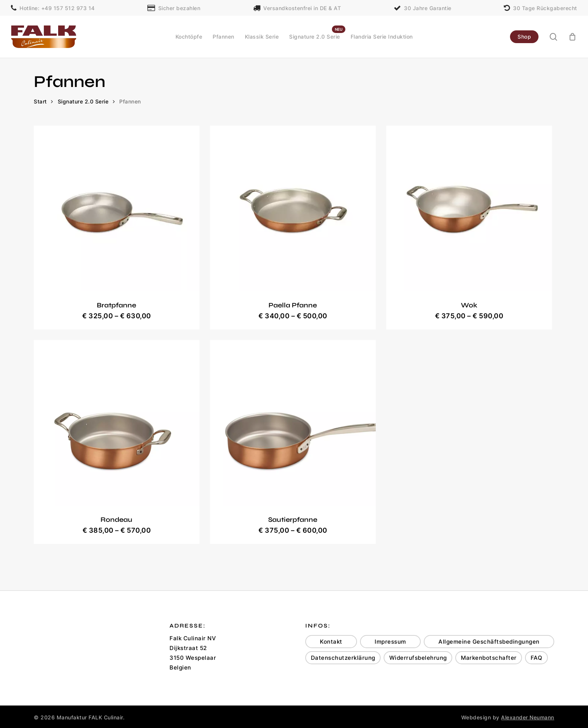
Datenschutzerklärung (343, 658)
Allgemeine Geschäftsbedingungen (489, 642)
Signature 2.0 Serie (83, 102)
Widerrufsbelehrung (418, 658)
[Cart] (573, 37)
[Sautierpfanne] (293, 423)
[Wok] (469, 208)
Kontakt (331, 642)
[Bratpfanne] (117, 208)
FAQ (537, 658)
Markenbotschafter (489, 658)
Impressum (390, 642)
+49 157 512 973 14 (68, 8)
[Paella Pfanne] (293, 208)
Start (40, 102)
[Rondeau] (117, 423)
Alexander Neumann (528, 717)
